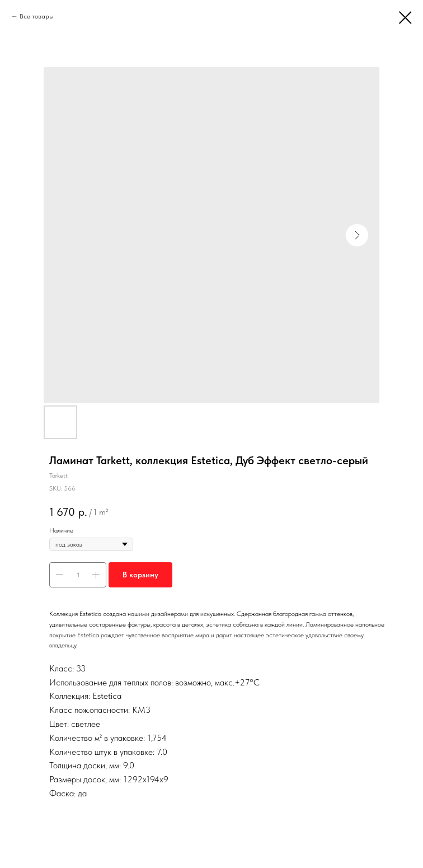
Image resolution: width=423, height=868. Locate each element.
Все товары (37, 16)
